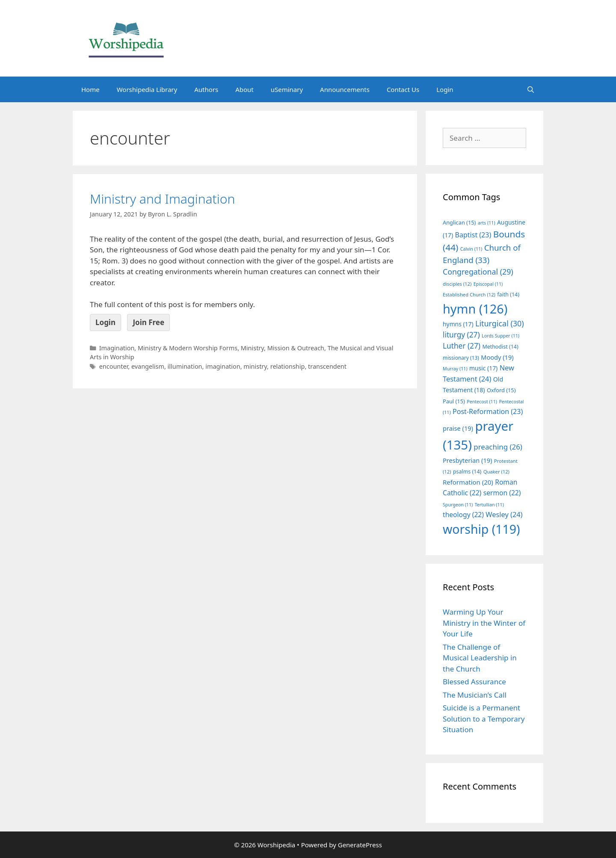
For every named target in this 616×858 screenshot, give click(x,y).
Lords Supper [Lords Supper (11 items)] (500, 336)
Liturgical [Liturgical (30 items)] (500, 323)
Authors (206, 89)
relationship (288, 366)
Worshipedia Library (147, 89)
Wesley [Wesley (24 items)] (504, 515)
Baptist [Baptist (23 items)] (473, 235)
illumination (185, 366)
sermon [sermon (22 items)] (502, 493)
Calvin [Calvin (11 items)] (471, 249)
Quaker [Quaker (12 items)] (496, 472)
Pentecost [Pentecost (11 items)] (482, 402)
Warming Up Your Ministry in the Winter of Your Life (484, 623)
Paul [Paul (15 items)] (454, 401)
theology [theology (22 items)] (463, 515)
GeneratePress (360, 845)
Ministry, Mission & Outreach (283, 348)
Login (445, 89)
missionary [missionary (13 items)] (461, 358)
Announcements (345, 89)
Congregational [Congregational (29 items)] (478, 272)
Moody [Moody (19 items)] (497, 357)
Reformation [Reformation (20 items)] (468, 482)
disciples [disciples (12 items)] (457, 284)
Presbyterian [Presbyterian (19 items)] (467, 460)
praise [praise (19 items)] (458, 428)
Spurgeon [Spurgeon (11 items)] (458, 505)
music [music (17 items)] (483, 368)
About (244, 89)
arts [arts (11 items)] (487, 223)
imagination (223, 366)
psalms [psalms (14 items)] (467, 472)
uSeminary (287, 89)
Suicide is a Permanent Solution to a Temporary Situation (484, 719)
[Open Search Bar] (531, 89)
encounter (114, 366)
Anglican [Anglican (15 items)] (459, 222)
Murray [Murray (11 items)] (455, 369)
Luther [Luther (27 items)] (462, 346)
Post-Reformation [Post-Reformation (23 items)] (488, 411)
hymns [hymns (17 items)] (458, 324)
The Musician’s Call (475, 695)
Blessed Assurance (474, 682)
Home (90, 89)
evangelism (148, 366)
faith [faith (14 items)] (508, 294)
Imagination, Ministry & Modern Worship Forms (168, 348)
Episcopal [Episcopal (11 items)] (488, 284)
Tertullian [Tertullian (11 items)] (489, 505)
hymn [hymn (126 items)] (475, 309)
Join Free (148, 322)
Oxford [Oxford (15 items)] (501, 390)
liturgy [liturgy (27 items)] (461, 335)
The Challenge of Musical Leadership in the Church (480, 658)
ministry (255, 366)
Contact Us (403, 89)
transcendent (327, 366)
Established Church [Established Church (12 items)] (469, 294)
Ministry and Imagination (162, 199)
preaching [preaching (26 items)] (498, 447)
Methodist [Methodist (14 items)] (500, 347)
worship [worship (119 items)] (481, 529)
